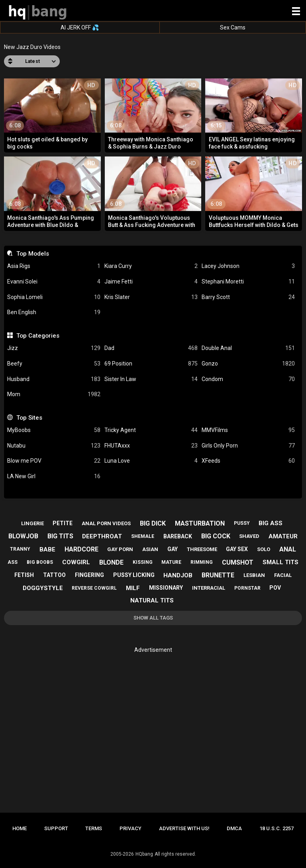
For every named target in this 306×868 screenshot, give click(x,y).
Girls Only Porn (248, 446)
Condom (248, 379)
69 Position (151, 364)
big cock (216, 536)
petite (63, 523)
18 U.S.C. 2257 (277, 828)
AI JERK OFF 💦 (80, 27)
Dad (151, 348)
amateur (283, 536)
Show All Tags (153, 618)
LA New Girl (54, 476)
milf (133, 588)
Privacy (130, 828)
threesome (202, 549)
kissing (143, 562)
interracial (209, 588)
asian (150, 549)
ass (13, 562)
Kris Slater (151, 297)
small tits (280, 562)
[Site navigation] (296, 12)
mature (171, 562)
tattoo (54, 575)
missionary (166, 588)
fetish (24, 575)
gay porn (120, 549)
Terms (94, 828)
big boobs (40, 562)
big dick (153, 523)
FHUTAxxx (151, 446)
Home (20, 828)
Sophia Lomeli (54, 297)
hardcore (81, 549)
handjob (178, 575)
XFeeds (248, 461)
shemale (143, 536)
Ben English (54, 312)
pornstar (247, 588)
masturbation (200, 523)
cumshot (238, 562)
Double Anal (248, 348)
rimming (202, 562)
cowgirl (76, 562)
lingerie (32, 523)
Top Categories (38, 336)
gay (173, 549)
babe (47, 549)
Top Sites (29, 418)
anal (288, 549)
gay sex (237, 549)
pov (275, 588)
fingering (89, 575)
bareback (178, 536)
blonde (111, 562)
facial (283, 575)
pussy (242, 523)
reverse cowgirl (94, 588)
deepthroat (102, 536)
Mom (54, 394)
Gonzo (248, 364)
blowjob (23, 536)
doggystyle (43, 588)
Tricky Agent (151, 430)
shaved (249, 536)
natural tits (152, 600)
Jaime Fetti (151, 282)
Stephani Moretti (248, 282)
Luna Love (151, 461)
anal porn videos (106, 523)
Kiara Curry (151, 266)
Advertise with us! (184, 828)
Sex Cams (233, 27)
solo (264, 549)
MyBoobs (54, 430)
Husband (54, 379)
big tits (60, 536)
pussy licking (134, 575)
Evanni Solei (54, 282)
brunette (218, 575)
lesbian (254, 575)
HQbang (144, 854)
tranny (20, 549)
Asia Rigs (54, 266)
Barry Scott (248, 297)
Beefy (54, 364)
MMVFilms (248, 430)
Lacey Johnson (248, 266)
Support (56, 828)
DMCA (234, 828)
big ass (271, 523)
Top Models (33, 254)
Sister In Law (151, 379)
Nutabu (54, 446)
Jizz (54, 348)
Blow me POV (54, 461)
